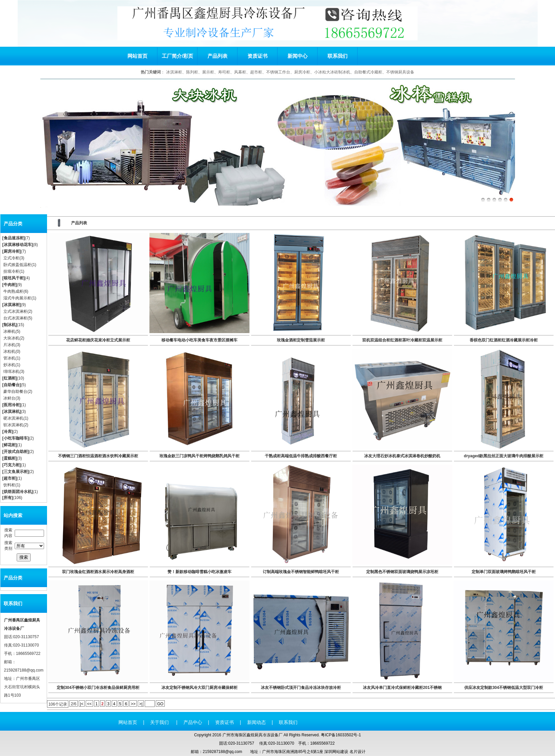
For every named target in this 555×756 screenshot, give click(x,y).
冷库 (8, 432)
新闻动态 (256, 722)
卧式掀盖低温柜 (17, 265)
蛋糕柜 (10, 458)
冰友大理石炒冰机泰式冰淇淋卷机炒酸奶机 (402, 456)
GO (160, 704)
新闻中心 (298, 56)
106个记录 (58, 704)
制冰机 (10, 325)
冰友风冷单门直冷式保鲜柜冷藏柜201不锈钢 (402, 688)
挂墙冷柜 (11, 271)
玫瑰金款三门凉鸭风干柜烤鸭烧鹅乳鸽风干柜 (199, 456)
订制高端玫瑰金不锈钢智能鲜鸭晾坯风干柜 (301, 572)
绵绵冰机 (11, 371)
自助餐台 (12, 385)
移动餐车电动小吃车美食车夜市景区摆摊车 (199, 340)
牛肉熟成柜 (13, 291)
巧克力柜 (12, 465)
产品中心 (193, 722)
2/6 (74, 704)
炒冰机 (9, 365)
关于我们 (160, 722)
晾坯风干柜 (14, 278)
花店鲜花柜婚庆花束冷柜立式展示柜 (98, 340)
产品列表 (217, 56)
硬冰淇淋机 (13, 418)
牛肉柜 (10, 285)
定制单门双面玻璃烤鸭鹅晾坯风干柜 (504, 572)
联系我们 (338, 56)
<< (89, 704)
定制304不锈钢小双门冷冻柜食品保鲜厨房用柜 (98, 688)
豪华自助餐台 (15, 392)
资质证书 (257, 56)
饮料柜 (9, 485)
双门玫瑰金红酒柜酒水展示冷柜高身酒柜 (98, 572)
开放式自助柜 (16, 452)
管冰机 (9, 358)
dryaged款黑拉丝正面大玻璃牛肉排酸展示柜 (504, 456)
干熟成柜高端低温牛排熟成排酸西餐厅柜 (301, 456)
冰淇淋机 (12, 412)
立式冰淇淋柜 (15, 311)
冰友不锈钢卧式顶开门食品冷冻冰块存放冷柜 (301, 688)
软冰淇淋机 (13, 425)
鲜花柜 (10, 445)
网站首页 (137, 56)
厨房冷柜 (12, 251)
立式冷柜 (11, 258)
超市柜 (10, 478)
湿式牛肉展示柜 (17, 298)
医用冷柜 (12, 405)
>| (141, 704)
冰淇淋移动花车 (18, 245)
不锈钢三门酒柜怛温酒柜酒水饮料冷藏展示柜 (98, 456)
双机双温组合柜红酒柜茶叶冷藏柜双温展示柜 (402, 340)
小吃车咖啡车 (16, 438)
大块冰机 (11, 338)
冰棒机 (9, 331)
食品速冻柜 (14, 238)
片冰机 (9, 345)
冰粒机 (9, 351)
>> (133, 704)
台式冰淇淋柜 (15, 318)
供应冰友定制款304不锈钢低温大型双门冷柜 (504, 688)
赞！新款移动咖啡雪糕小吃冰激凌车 (199, 572)
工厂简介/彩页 (177, 56)
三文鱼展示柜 (16, 472)
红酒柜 (10, 378)
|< (82, 704)
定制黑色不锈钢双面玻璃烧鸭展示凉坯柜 (402, 572)
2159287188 (15, 670)
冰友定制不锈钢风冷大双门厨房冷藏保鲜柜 (199, 688)
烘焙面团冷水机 (18, 492)
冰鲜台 (9, 398)
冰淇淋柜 (12, 305)
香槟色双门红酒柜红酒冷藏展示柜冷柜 (504, 340)
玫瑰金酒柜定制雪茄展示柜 (301, 340)
